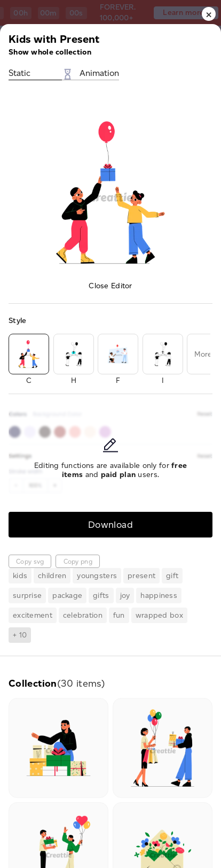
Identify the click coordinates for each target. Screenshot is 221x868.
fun (119, 615)
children (52, 576)
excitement (33, 615)
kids (20, 576)
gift (172, 576)
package (67, 596)
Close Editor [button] (110, 286)
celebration (83, 615)
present (141, 576)
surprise (27, 596)
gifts (101, 596)
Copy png (78, 561)
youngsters (97, 576)
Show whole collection (50, 52)
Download (111, 524)
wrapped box (159, 615)
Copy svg (30, 561)
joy (125, 596)
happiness (159, 596)
